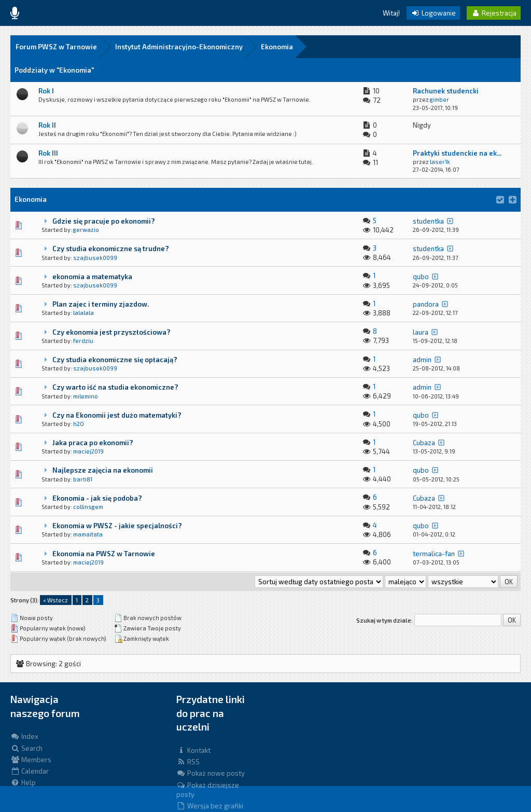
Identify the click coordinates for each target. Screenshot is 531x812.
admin (422, 360)
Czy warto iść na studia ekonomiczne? (115, 387)
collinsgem (88, 507)
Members (31, 760)
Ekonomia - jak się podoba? (97, 498)
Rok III (48, 153)
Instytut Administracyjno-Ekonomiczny (179, 47)
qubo (421, 277)
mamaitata (88, 534)
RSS (188, 762)
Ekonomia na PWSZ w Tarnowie (104, 554)
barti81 (83, 479)
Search (26, 748)
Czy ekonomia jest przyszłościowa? (111, 332)
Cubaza (424, 443)
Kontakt (193, 750)
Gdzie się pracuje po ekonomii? (104, 221)
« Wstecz (55, 600)
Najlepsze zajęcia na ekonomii (103, 470)
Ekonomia (277, 47)
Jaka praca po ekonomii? (93, 443)
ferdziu (83, 341)
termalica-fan (434, 554)
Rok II (47, 125)
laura (421, 332)
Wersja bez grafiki (210, 806)
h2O (79, 424)
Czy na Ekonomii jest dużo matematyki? (117, 415)
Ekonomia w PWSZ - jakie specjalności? (117, 526)
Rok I (46, 91)
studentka (428, 221)
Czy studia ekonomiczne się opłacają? (115, 360)
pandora (426, 304)
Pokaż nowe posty (211, 773)
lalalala (83, 313)
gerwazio (86, 230)
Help (23, 782)
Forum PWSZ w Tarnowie (56, 47)
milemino (86, 396)
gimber (439, 99)
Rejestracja (494, 13)
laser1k (440, 162)
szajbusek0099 (95, 258)
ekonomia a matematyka (92, 277)
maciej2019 (88, 451)
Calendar (30, 771)
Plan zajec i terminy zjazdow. (101, 304)
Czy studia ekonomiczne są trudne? (111, 249)
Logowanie (433, 13)
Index (24, 736)
